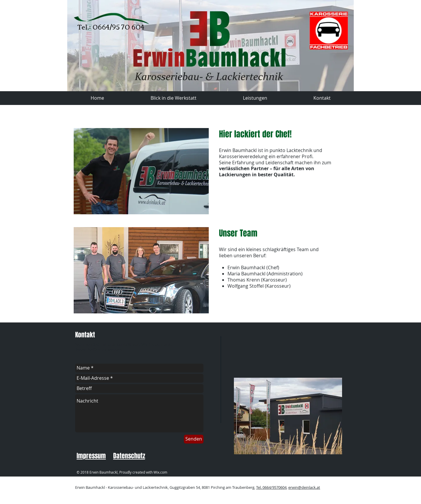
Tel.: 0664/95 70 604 (111, 27)
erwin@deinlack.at (304, 487)
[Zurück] (76, 46)
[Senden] (194, 439)
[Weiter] (345, 46)
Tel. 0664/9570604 (271, 487)
